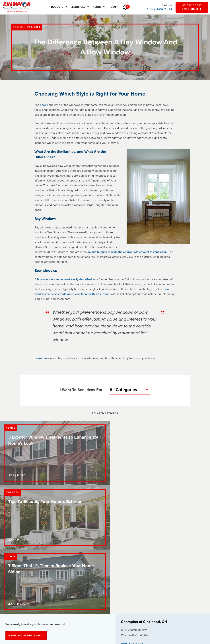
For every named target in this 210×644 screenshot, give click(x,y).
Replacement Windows (91, 557)
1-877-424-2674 (160, 7)
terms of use (146, 603)
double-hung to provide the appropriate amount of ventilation (127, 252)
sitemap (160, 603)
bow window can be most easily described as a (68, 279)
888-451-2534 (132, 517)
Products (61, 7)
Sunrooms (84, 563)
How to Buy (128, 552)
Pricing (46, 563)
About (101, 7)
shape (44, 105)
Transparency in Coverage (136, 609)
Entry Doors (85, 568)
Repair (115, 7)
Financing (48, 557)
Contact (10, 557)
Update (150, 526)
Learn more (42, 358)
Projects (34, 27)
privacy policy (129, 603)
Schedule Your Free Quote (26, 508)
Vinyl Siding (85, 573)
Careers (10, 563)
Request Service (132, 557)
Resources (82, 7)
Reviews (10, 568)
